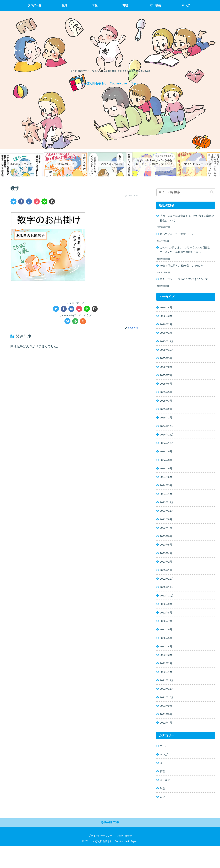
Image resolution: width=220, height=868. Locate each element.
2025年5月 (167, 398)
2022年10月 (167, 609)
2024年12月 (167, 433)
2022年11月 (167, 600)
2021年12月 (167, 697)
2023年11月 (167, 521)
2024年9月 (167, 459)
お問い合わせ (125, 857)
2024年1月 (167, 503)
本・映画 (166, 800)
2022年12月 (167, 591)
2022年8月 (167, 626)
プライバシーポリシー (100, 857)
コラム (164, 764)
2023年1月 (167, 583)
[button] (212, 192)
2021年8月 (167, 732)
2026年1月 (167, 336)
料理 (163, 791)
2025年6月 (167, 389)
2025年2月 (167, 415)
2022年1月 (167, 688)
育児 (163, 817)
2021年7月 (167, 741)
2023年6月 (167, 547)
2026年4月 (167, 310)
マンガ (164, 773)
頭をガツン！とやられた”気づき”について (186, 281)
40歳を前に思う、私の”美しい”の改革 (183, 267)
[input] (186, 192)
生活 (163, 808)
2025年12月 (167, 345)
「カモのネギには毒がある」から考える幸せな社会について (186, 218)
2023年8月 (167, 530)
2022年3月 (167, 670)
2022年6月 (167, 644)
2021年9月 (167, 723)
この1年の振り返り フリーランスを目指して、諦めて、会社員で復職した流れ (187, 251)
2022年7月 (167, 635)
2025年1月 (167, 424)
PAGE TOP (110, 844)
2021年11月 (167, 706)
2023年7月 (167, 538)
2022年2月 (167, 679)
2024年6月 (167, 477)
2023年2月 (167, 574)
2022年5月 (167, 653)
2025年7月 (167, 380)
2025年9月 (167, 363)
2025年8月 (167, 371)
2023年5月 (167, 556)
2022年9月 (167, 618)
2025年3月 (167, 406)
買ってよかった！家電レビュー (179, 235)
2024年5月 (167, 486)
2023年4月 (167, 565)
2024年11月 (167, 442)
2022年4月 (167, 662)
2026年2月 (167, 327)
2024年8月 (167, 468)
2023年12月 (167, 512)
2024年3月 (167, 494)
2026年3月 (167, 319)
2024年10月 (167, 450)
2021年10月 (167, 714)
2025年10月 (167, 354)
